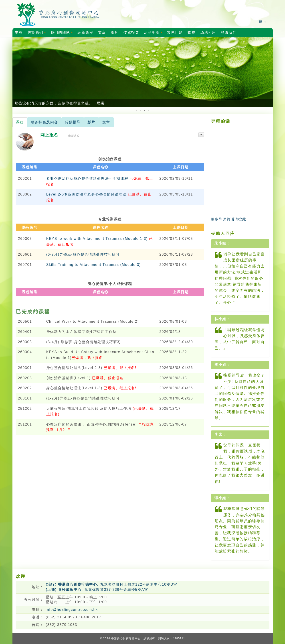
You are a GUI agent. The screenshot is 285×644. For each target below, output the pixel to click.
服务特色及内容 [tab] (44, 122)
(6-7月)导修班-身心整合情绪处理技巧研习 (83, 254)
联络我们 (229, 32)
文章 (102, 32)
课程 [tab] (20, 122)
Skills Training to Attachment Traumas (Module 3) (94, 265)
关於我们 (38, 34)
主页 (19, 32)
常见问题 (175, 32)
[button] (16, 72)
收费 (191, 32)
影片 (115, 32)
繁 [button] (262, 22)
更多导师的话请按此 (228, 219)
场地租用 (208, 32)
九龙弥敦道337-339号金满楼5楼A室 (97, 590)
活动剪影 (154, 34)
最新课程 (85, 32)
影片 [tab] (91, 122)
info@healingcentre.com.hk (72, 610)
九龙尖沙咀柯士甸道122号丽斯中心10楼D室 (112, 584)
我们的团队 (62, 34)
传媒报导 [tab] (73, 122)
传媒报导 (131, 32)
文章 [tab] (106, 122)
